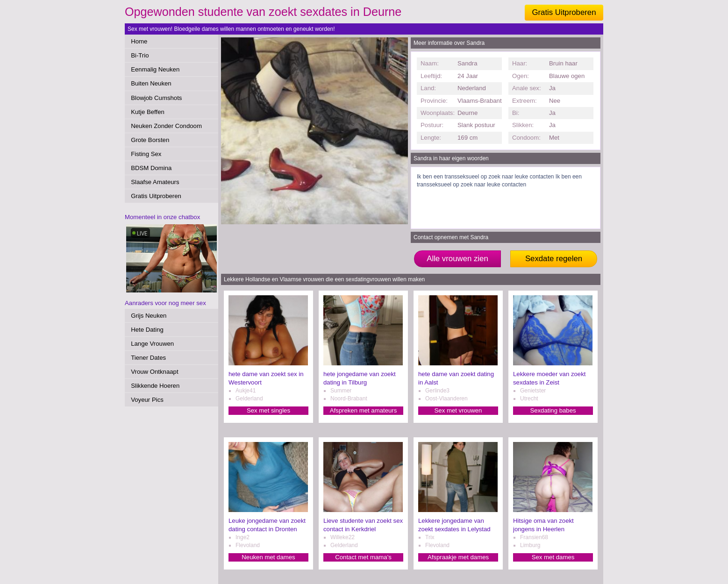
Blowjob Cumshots (156, 98)
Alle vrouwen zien (457, 259)
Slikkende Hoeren (155, 386)
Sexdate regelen (554, 259)
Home (139, 41)
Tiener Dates (148, 358)
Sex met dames (553, 557)
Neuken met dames (268, 557)
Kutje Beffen (148, 112)
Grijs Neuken (149, 316)
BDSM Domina (151, 168)
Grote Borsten (150, 140)
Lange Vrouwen (152, 344)
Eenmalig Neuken (155, 69)
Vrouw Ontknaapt (154, 372)
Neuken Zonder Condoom (166, 126)
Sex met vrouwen (458, 410)
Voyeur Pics (147, 400)
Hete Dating (147, 330)
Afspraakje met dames (458, 557)
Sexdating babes (553, 410)
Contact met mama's (363, 557)
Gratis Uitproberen (564, 12)
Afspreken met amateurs (364, 410)
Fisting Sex (146, 154)
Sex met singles (268, 410)
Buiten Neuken (151, 83)
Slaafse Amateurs (155, 182)
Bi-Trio (140, 55)
